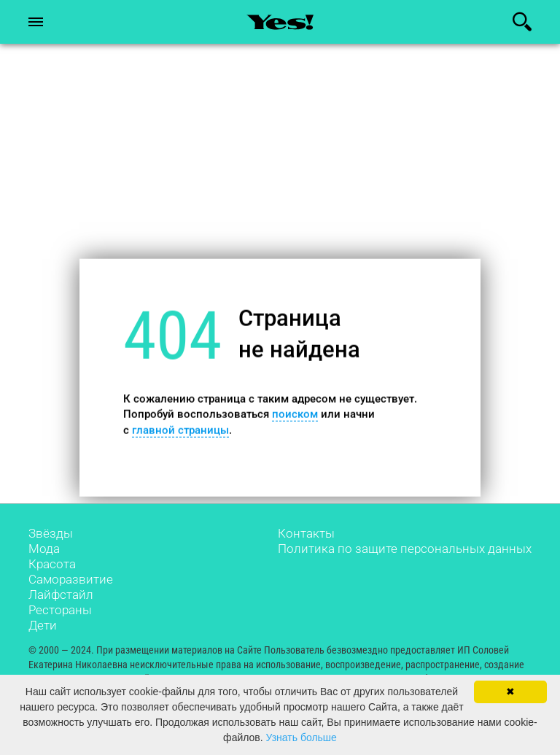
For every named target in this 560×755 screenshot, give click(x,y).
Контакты (306, 533)
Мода (44, 549)
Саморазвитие (71, 579)
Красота (52, 564)
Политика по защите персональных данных (405, 549)
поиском (295, 414)
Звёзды (51, 533)
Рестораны (60, 610)
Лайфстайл (61, 595)
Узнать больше (302, 737)
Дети (43, 625)
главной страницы (180, 430)
